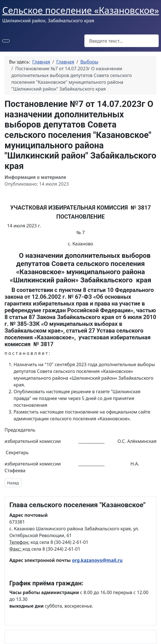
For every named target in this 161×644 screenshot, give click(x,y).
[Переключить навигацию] (6, 41)
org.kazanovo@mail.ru (97, 560)
